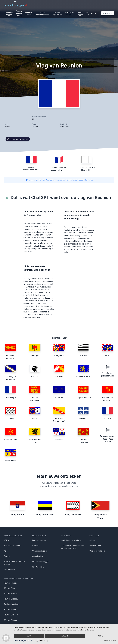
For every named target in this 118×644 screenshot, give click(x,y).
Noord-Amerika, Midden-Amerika (14, 563)
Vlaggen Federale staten (19, 13)
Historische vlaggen (41, 561)
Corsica (35, 376)
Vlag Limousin (73, 515)
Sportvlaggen (38, 567)
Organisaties (38, 556)
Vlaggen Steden (28, 13)
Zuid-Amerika (9, 570)
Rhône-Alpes (10, 461)
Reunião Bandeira (11, 615)
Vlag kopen (108, 13)
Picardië (59, 440)
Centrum (108, 355)
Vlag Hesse (18, 515)
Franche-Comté (83, 376)
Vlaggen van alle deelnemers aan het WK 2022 (73, 547)
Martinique (83, 419)
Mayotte (108, 419)
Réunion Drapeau (11, 599)
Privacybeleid (95, 546)
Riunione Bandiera (11, 604)
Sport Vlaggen (80, 13)
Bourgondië (59, 355)
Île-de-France (59, 398)
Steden (35, 546)
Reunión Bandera (11, 594)
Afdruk (92, 540)
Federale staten (39, 540)
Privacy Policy (112, 640)
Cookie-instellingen (97, 551)
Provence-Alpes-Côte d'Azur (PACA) (108, 439)
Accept (65, 636)
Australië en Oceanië (12, 546)
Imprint (106, 640)
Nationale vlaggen (9, 13)
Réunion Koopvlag (18, 139)
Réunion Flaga (10, 609)
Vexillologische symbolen (71, 540)
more (101, 636)
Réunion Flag (9, 588)
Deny (29, 636)
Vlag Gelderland (45, 515)
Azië (6, 551)
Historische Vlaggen (69, 13)
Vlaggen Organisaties (57, 13)
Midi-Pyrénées (10, 440)
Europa (7, 556)
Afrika (6, 540)
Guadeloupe (10, 398)
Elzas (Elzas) (59, 376)
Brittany (83, 355)
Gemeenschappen (40, 551)
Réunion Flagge (10, 583)
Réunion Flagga (10, 620)
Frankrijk (7, 127)
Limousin (10, 419)
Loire (35, 419)
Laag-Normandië (83, 398)
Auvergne (35, 355)
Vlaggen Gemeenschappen (42, 13)
